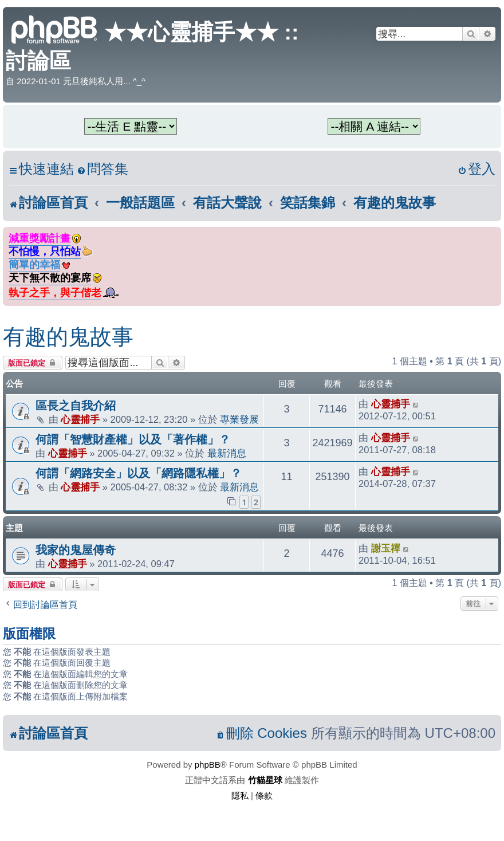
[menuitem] (103, 169)
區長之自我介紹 (76, 406)
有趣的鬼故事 (68, 337)
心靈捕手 (80, 419)
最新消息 (227, 453)
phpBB (208, 765)
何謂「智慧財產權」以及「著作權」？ (133, 439)
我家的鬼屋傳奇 (76, 550)
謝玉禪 (386, 548)
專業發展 (239, 419)
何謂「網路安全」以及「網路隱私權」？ (139, 473)
